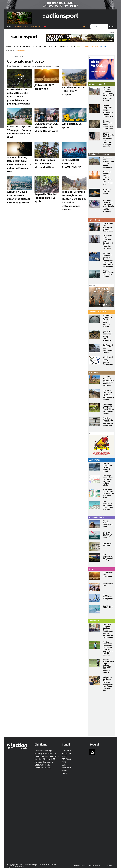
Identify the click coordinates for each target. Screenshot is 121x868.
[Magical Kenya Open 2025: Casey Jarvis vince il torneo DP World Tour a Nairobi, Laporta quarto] (95, 645)
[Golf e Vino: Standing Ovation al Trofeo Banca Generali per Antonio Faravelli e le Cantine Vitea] (95, 628)
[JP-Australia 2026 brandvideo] (95, 576)
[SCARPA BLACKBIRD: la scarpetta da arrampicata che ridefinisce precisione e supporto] (95, 136)
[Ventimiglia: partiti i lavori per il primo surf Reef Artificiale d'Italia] (95, 479)
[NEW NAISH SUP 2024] (95, 546)
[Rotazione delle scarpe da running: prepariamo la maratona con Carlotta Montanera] (95, 204)
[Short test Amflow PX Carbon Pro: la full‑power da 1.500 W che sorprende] (95, 380)
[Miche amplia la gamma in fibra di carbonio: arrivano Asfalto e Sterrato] (95, 319)
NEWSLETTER (36, 26)
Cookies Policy (80, 866)
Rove (35, 46)
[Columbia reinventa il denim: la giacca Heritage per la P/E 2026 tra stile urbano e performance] (95, 256)
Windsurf (65, 46)
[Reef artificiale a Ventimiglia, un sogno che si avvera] (95, 505)
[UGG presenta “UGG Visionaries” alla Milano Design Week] (95, 227)
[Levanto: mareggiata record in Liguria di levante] (95, 467)
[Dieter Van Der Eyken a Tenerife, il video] (95, 535)
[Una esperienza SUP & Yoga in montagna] (95, 558)
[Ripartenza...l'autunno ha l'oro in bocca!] (95, 193)
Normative (108, 866)
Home (9, 26)
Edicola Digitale (21, 26)
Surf (56, 46)
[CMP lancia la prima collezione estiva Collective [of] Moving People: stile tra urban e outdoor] (95, 239)
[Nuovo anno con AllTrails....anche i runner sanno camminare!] (95, 161)
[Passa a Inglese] (45, 27)
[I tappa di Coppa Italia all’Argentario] (95, 598)
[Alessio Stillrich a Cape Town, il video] (95, 524)
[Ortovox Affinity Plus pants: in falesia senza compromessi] (95, 124)
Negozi (9, 51)
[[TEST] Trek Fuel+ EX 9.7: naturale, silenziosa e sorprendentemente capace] (95, 394)
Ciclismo (43, 46)
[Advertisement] (105, 718)
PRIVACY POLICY (95, 866)
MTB (64, 762)
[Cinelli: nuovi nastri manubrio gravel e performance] (95, 360)
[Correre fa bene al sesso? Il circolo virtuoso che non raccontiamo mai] (95, 175)
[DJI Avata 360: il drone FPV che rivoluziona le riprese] (95, 348)
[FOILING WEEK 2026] (95, 587)
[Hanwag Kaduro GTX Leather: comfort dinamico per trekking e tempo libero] (95, 109)
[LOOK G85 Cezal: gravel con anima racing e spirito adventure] (95, 334)
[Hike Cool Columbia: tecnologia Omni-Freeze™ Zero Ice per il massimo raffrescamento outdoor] (95, 91)
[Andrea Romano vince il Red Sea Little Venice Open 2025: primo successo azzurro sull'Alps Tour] (95, 663)
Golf (64, 773)
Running (27, 46)
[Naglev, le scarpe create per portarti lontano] (95, 274)
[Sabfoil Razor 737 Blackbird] (95, 609)
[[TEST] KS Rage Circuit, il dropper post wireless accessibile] (95, 421)
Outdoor (17, 46)
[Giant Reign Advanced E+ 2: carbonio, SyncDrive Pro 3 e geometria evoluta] (95, 408)
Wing (73, 46)
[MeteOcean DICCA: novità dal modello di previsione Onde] (95, 493)
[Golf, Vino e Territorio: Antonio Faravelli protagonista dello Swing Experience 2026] (95, 680)
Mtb (51, 46)
